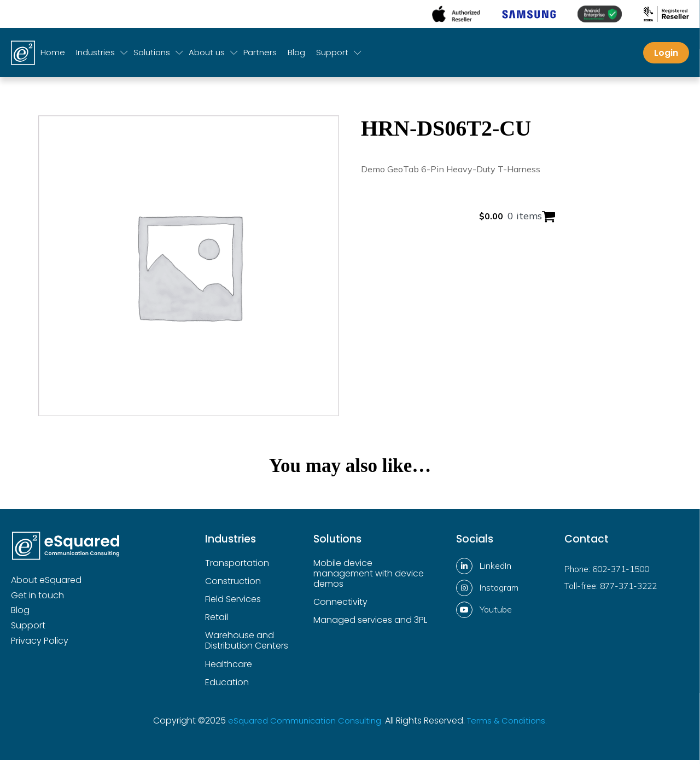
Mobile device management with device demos (369, 578)
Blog (296, 57)
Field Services (233, 603)
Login (666, 57)
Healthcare (229, 669)
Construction (233, 585)
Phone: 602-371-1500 (610, 573)
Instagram (499, 591)
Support (28, 629)
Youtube (496, 613)
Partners (260, 57)
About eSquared (46, 584)
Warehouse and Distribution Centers (247, 645)
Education (227, 687)
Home (53, 57)
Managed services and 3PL (370, 624)
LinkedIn (495, 569)
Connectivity (340, 606)
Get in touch (37, 599)
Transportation (237, 567)
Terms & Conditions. (512, 724)
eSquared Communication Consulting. (303, 724)
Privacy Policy (40, 645)
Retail (217, 622)
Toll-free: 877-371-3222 (614, 590)
